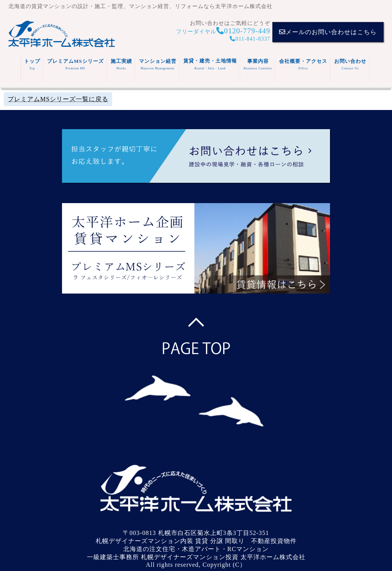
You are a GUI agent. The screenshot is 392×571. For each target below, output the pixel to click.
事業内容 (258, 64)
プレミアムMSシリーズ (75, 64)
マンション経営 (158, 64)
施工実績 (121, 64)
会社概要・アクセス (303, 64)
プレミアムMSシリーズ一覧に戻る (58, 99)
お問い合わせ (350, 64)
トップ (32, 64)
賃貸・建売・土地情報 (210, 64)
